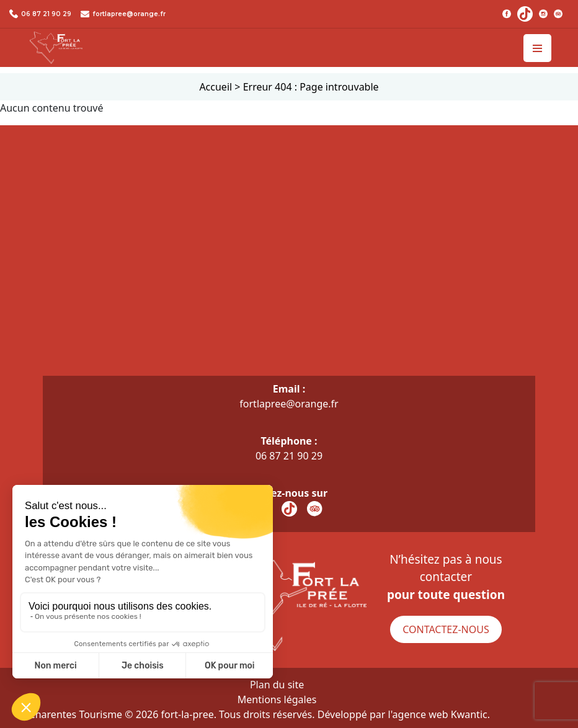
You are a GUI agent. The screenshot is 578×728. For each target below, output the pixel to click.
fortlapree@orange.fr (129, 14)
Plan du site (277, 685)
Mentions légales (277, 699)
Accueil (216, 87)
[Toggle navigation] (537, 48)
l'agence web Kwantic (438, 714)
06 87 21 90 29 (46, 14)
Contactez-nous (446, 629)
